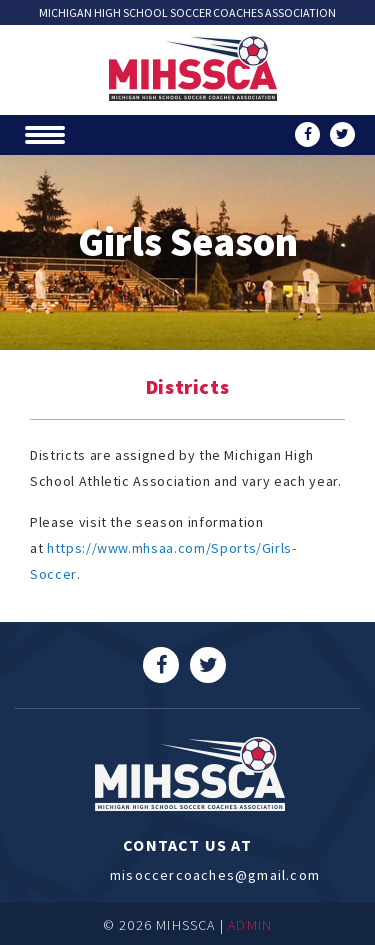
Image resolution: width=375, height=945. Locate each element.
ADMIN (250, 925)
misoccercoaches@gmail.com (187, 875)
